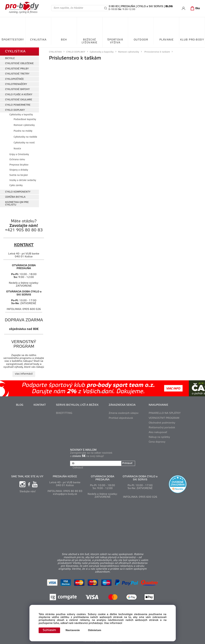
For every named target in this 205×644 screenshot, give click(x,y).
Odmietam (95, 630)
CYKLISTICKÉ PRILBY (17, 69)
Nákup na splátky (159, 437)
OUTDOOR (141, 40)
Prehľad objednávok (121, 418)
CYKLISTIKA (38, 40)
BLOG (20, 405)
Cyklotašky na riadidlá (25, 137)
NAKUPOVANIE (158, 405)
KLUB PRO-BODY (192, 40)
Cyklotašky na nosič (24, 143)
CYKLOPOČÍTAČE (14, 79)
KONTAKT (40, 405)
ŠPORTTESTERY (13, 40)
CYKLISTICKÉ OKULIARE (19, 100)
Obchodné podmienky (162, 423)
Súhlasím (49, 630)
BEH (64, 40)
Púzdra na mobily (23, 131)
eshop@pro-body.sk (65, 494)
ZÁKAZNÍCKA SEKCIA (122, 405)
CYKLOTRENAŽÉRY (16, 84)
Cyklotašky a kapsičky (21, 115)
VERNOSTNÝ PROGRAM (164, 418)
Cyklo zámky (16, 185)
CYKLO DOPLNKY (15, 110)
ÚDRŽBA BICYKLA (15, 197)
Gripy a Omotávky (19, 155)
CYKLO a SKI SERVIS (150, 6)
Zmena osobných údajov (124, 413)
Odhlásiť (78, 468)
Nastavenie (73, 630)
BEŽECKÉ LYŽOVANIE (90, 41)
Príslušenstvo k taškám (157, 52)
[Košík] (195, 9)
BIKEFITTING (64, 413)
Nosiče (17, 149)
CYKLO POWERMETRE (18, 105)
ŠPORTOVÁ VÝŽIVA (115, 41)
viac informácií (24, 374)
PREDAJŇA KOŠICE (65, 477)
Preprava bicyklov (19, 165)
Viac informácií (113, 623)
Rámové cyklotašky (24, 125)
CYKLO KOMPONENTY (18, 192)
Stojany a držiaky (19, 170)
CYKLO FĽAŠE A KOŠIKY (19, 95)
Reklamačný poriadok (162, 428)
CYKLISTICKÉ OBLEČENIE (19, 64)
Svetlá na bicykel (19, 175)
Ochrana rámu (17, 160)
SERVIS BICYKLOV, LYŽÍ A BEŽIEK (77, 405)
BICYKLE (10, 58)
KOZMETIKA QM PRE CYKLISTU (17, 204)
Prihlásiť (127, 463)
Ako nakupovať (158, 432)
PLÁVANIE (167, 40)
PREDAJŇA (128, 6)
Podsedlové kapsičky (25, 119)
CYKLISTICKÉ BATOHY (17, 89)
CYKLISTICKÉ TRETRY (17, 74)
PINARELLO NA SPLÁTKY (165, 413)
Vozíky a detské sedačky (23, 180)
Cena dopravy (157, 442)
